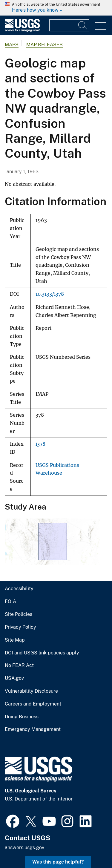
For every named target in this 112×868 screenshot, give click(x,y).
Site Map (15, 640)
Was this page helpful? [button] (58, 862)
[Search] (83, 25)
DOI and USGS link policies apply (42, 653)
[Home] (22, 30)
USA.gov (14, 678)
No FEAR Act (19, 665)
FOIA (10, 602)
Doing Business (22, 717)
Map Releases (45, 45)
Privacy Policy (20, 627)
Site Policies (19, 614)
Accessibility (19, 589)
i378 (40, 444)
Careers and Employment (33, 704)
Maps (12, 45)
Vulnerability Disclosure (31, 691)
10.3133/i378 (50, 294)
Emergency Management (33, 729)
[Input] (69, 25)
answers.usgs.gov (24, 848)
